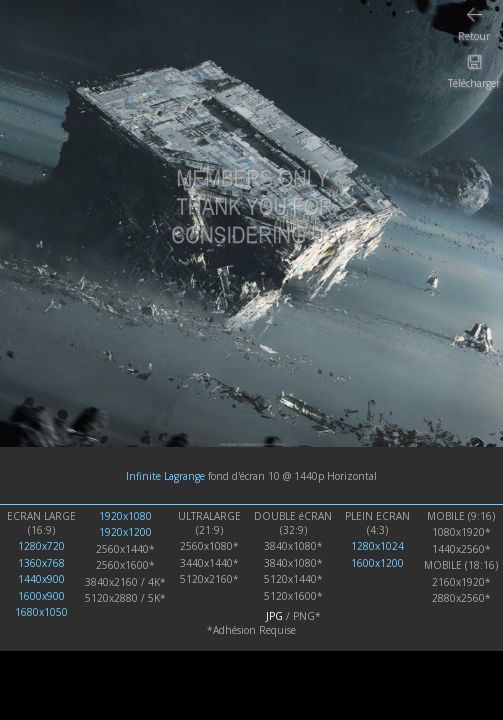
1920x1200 (125, 532)
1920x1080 (125, 516)
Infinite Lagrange (165, 476)
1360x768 (41, 563)
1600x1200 (377, 563)
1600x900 (41, 596)
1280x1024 (377, 546)
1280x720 (41, 546)
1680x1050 (41, 612)
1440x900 (41, 579)
